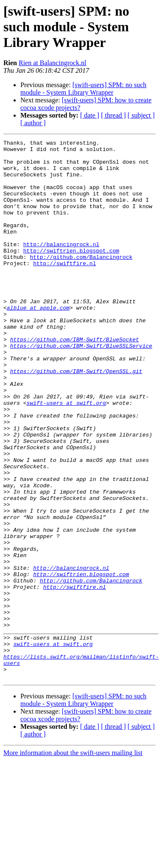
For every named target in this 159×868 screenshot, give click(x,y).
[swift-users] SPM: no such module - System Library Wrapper (83, 89)
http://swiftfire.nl (64, 288)
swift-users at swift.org (66, 456)
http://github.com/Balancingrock (81, 281)
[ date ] (90, 115)
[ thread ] (113, 115)
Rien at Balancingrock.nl (53, 63)
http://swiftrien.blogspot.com (71, 273)
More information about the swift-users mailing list (73, 861)
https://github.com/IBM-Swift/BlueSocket (75, 380)
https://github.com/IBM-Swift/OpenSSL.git (76, 418)
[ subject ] (141, 115)
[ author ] (33, 123)
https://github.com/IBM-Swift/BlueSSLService (81, 387)
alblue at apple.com (38, 342)
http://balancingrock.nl (61, 266)
